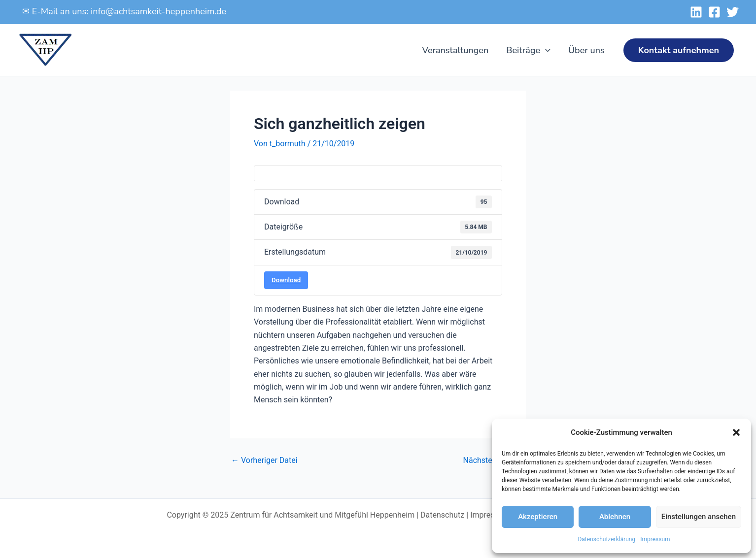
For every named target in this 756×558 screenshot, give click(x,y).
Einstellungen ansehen (699, 517)
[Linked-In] (696, 12)
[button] (736, 432)
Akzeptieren (538, 517)
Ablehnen (615, 517)
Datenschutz (442, 515)
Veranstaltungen (455, 50)
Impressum (655, 539)
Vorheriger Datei (264, 460)
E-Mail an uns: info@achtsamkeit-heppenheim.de (129, 11)
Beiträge (528, 50)
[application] (545, 50)
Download (286, 280)
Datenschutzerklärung (606, 539)
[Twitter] (733, 12)
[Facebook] (714, 12)
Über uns (586, 50)
